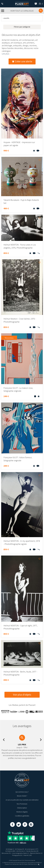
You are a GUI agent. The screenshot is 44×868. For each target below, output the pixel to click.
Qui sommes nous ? (22, 792)
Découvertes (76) (6, 853)
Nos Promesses (22, 804)
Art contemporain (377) (32, 849)
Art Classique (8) (20, 849)
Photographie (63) (17, 855)
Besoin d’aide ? (22, 796)
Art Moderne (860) (11, 851)
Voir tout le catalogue (22, 11)
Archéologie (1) (10, 849)
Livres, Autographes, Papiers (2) (20, 853)
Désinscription (22, 808)
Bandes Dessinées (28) (32, 851)
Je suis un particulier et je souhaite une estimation (22, 800)
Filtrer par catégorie (22, 27)
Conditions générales (22, 816)
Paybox (26, 864)
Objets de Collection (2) (36, 853)
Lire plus (6, 54)
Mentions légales (22, 812)
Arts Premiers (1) (21, 851)
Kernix (37, 864)
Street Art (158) (28, 855)
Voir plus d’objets (22, 695)
